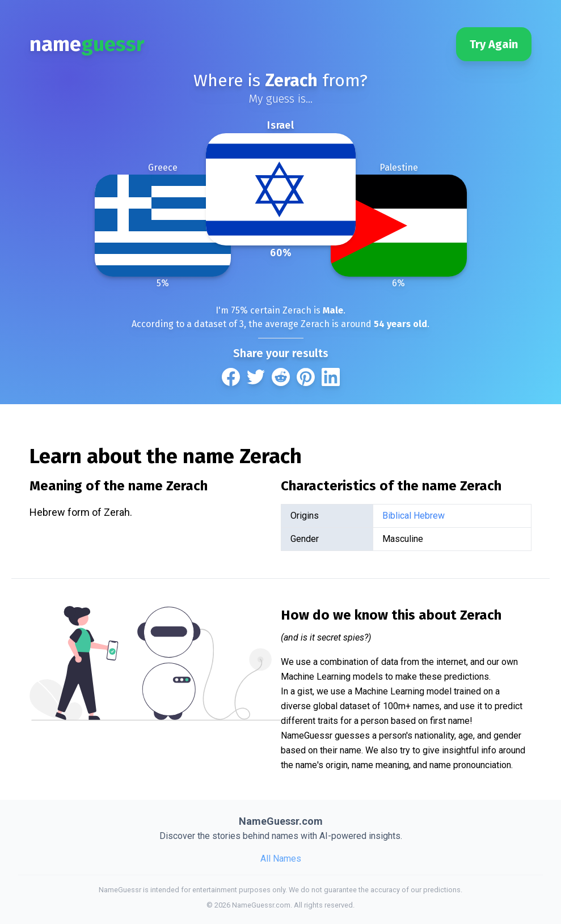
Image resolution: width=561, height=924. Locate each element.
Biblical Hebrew (414, 516)
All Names (281, 859)
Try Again (494, 44)
